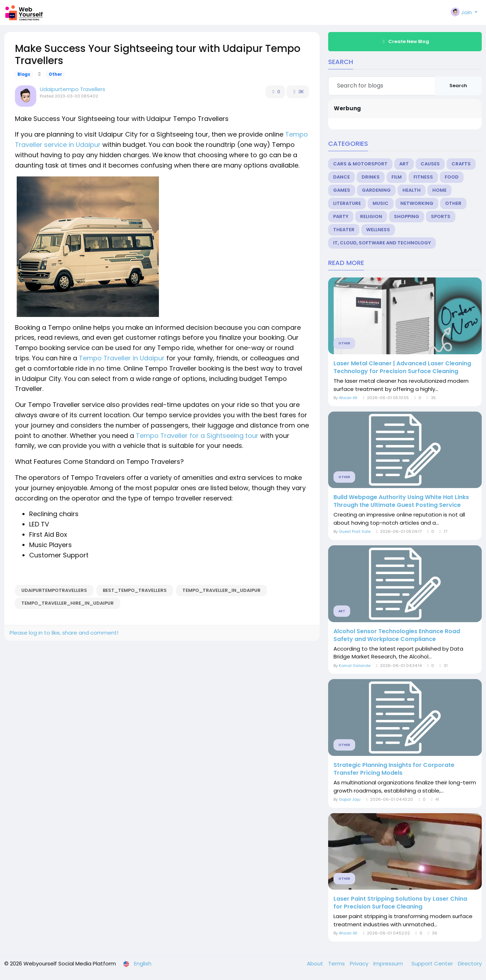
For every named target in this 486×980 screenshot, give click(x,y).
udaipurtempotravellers (54, 590)
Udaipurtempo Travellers (73, 89)
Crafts (461, 164)
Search (458, 86)
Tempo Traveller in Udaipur (122, 358)
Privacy (360, 963)
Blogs (24, 74)
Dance (341, 177)
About (316, 963)
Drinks (371, 177)
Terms (337, 963)
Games (342, 190)
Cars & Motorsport (360, 164)
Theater (344, 230)
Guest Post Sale (355, 531)
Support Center (433, 963)
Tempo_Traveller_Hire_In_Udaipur (68, 603)
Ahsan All (348, 398)
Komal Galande (355, 666)
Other (55, 74)
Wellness (378, 230)
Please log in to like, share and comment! (64, 633)
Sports (441, 216)
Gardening (376, 190)
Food (452, 177)
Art (404, 164)
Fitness (423, 177)
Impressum (389, 963)
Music (381, 203)
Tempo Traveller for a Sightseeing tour (197, 436)
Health (412, 190)
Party (341, 216)
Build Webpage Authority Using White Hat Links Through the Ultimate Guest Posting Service (401, 501)
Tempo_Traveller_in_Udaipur (221, 590)
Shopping (407, 216)
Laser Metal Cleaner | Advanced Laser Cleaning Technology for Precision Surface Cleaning (402, 367)
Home (439, 190)
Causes (430, 164)
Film (397, 177)
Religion (371, 216)
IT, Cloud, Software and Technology (382, 243)
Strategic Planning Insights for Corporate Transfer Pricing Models (394, 769)
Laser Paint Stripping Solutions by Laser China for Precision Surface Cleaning (400, 903)
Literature (347, 203)
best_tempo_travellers (135, 590)
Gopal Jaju (350, 799)
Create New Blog (405, 41)
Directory (470, 963)
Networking (417, 203)
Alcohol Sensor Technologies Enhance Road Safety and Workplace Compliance (397, 635)
